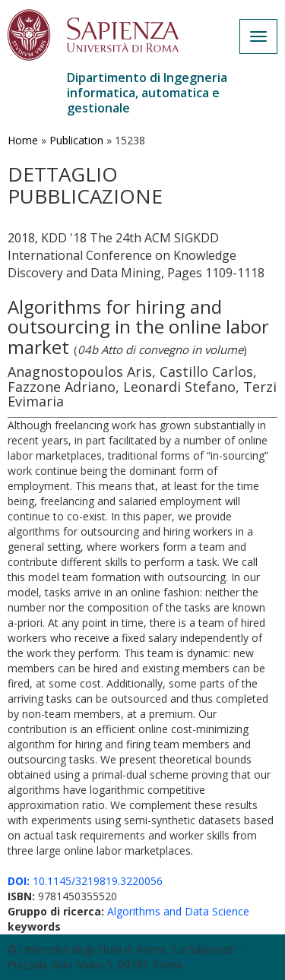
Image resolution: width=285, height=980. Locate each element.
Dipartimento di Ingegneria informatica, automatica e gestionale (147, 93)
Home (23, 140)
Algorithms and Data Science (178, 911)
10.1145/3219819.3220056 (85, 881)
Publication (76, 140)
